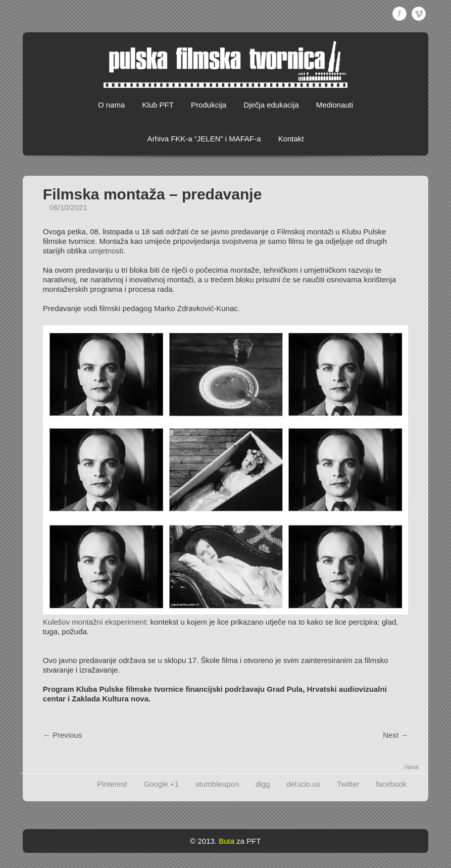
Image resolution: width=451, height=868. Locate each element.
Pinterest (112, 784)
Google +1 (161, 784)
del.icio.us (303, 784)
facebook (391, 784)
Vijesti (411, 767)
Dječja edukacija (271, 105)
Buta (227, 841)
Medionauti (335, 105)
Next (395, 735)
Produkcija (209, 105)
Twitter (348, 784)
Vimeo (419, 14)
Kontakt (291, 139)
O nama (111, 105)
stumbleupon (217, 784)
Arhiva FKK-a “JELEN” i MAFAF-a (204, 139)
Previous (63, 735)
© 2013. (203, 841)
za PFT (248, 841)
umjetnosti (106, 251)
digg (263, 784)
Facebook (399, 14)
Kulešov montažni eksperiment (94, 622)
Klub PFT (158, 105)
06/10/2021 (68, 207)
